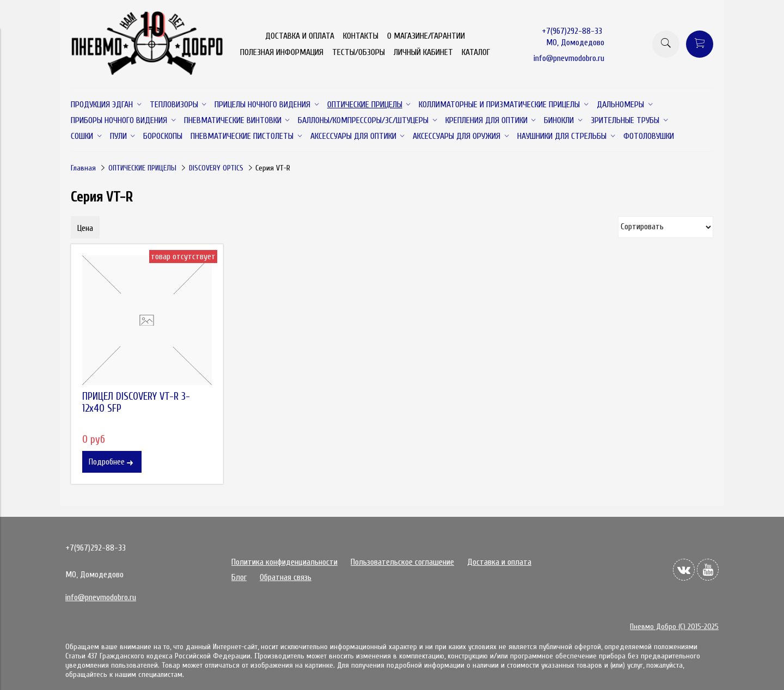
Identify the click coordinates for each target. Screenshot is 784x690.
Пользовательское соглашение (402, 562)
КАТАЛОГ (476, 52)
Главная (83, 168)
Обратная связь (286, 577)
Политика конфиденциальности (284, 562)
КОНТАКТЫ (361, 36)
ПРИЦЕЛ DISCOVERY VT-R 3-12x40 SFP (136, 402)
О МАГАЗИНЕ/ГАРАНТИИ (426, 36)
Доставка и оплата (499, 562)
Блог (239, 577)
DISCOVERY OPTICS (216, 168)
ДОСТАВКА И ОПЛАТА (300, 36)
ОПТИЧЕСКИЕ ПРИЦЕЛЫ (142, 168)
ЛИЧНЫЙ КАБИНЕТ (423, 52)
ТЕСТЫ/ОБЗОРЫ (359, 52)
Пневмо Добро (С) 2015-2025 (674, 627)
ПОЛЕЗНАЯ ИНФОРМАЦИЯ (282, 52)
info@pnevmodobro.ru (569, 58)
